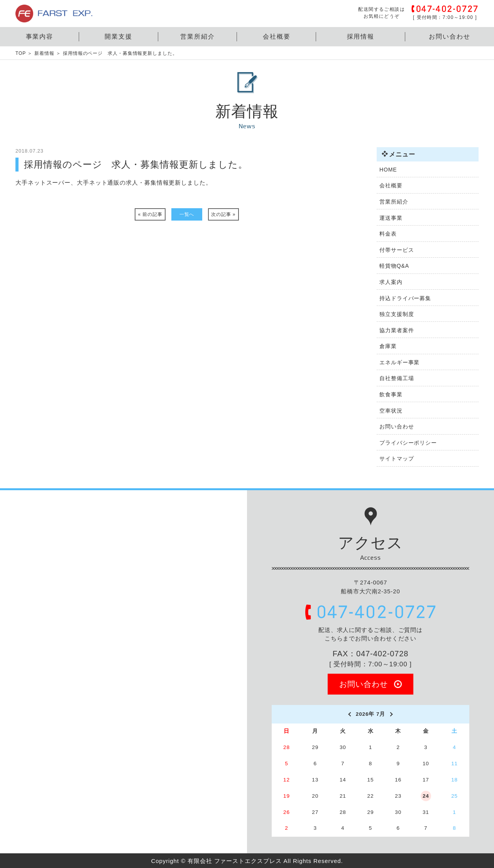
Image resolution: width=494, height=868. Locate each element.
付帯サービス (397, 250)
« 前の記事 (150, 214)
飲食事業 (391, 394)
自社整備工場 (397, 378)
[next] (392, 714)
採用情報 (361, 37)
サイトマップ (397, 459)
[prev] (349, 714)
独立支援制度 (397, 314)
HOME (388, 170)
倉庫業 (388, 346)
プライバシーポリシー (408, 443)
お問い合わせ (450, 37)
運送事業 (391, 218)
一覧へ (187, 214)
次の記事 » (223, 214)
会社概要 (277, 37)
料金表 (388, 234)
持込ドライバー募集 (405, 298)
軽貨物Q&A (394, 266)
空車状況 (391, 411)
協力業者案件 (397, 330)
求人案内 (391, 282)
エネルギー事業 (399, 362)
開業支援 (118, 37)
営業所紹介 (198, 37)
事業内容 (40, 37)
